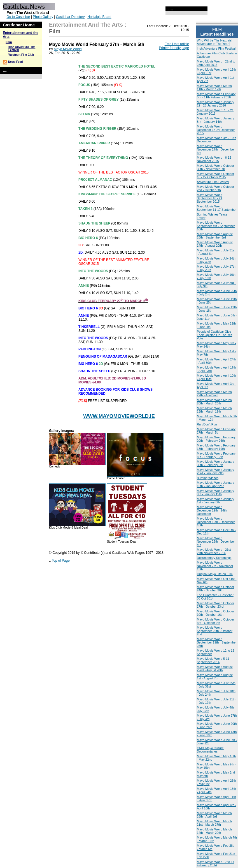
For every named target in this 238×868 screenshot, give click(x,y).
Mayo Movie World (68, 49)
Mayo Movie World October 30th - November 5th (215, 167)
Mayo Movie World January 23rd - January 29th (215, 471)
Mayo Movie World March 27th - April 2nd (214, 394)
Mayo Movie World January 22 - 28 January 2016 (215, 104)
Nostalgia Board (99, 17)
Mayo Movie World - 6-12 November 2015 (214, 159)
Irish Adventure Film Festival (216, 48)
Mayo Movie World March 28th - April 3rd (214, 815)
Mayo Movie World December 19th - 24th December (212, 510)
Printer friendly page (174, 48)
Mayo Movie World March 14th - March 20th (214, 831)
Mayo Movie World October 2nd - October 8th (215, 188)
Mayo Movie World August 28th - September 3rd (215, 236)
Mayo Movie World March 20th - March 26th (214, 402)
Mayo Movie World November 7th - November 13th (215, 566)
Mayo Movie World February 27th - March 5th (216, 431)
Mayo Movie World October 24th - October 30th (215, 589)
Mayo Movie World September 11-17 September (217, 208)
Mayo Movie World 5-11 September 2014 (213, 660)
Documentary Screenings (214, 558)
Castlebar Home (19, 25)
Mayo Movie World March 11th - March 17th (214, 87)
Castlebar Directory (70, 17)
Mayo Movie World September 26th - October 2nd (215, 631)
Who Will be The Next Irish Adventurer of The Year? (215, 42)
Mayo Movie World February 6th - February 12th (216, 455)
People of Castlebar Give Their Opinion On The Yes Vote (214, 335)
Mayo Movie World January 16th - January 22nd (215, 484)
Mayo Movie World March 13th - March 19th (214, 410)
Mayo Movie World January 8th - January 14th (215, 120)
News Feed (15, 62)
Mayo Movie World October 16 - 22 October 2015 (215, 175)
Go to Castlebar (18, 17)
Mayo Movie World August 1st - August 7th (215, 677)
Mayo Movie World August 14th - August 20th (215, 244)
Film (9, 42)
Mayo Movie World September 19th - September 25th (217, 642)
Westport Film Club (21, 55)
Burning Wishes (208, 478)
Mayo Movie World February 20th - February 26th (216, 439)
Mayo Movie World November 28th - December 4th (216, 541)
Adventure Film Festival (213, 182)
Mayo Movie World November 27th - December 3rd (216, 149)
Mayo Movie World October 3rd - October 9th (215, 621)
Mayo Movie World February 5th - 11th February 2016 (216, 96)
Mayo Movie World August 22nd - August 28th (215, 668)
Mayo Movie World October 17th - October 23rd (215, 605)
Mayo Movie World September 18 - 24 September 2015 (210, 198)
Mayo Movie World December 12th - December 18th (216, 522)
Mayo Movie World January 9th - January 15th (215, 492)
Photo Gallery (43, 17)
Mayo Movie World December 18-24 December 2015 (216, 130)
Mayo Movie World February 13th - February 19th (216, 447)
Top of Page (61, 561)
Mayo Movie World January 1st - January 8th (215, 501)
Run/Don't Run (207, 424)
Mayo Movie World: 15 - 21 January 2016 (215, 112)
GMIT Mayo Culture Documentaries (210, 750)
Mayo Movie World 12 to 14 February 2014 (216, 864)
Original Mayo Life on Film (215, 574)
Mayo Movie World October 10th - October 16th (215, 613)
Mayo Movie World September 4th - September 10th (216, 226)
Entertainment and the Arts (86, 25)
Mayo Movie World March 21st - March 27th (214, 823)
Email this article (177, 44)
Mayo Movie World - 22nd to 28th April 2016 (216, 63)
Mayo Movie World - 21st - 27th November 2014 (215, 551)
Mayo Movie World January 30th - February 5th (215, 463)
